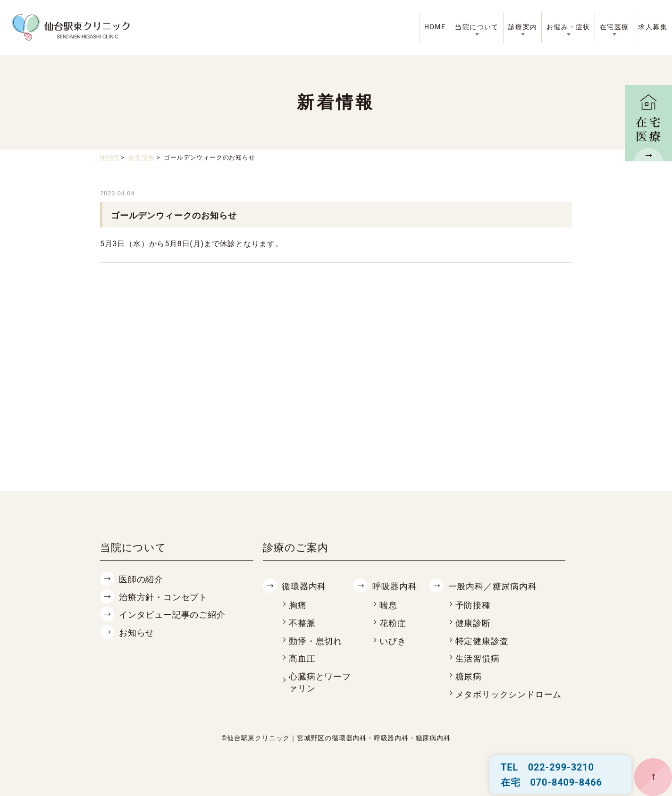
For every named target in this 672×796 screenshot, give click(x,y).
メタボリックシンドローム (509, 694)
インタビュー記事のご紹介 (172, 615)
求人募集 (653, 27)
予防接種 (473, 605)
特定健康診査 (482, 641)
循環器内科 (304, 586)
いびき (393, 641)
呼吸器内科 (395, 586)
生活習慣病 (478, 658)
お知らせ (137, 633)
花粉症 (393, 623)
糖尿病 (469, 676)
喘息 (388, 605)
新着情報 (141, 157)
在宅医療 (614, 27)
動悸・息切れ (315, 641)
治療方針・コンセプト (163, 597)
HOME (435, 27)
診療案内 (523, 27)
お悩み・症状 (568, 27)
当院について (477, 27)
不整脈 (302, 623)
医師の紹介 (141, 579)
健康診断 (473, 623)
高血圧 (302, 658)
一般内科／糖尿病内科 (493, 586)
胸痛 (298, 605)
